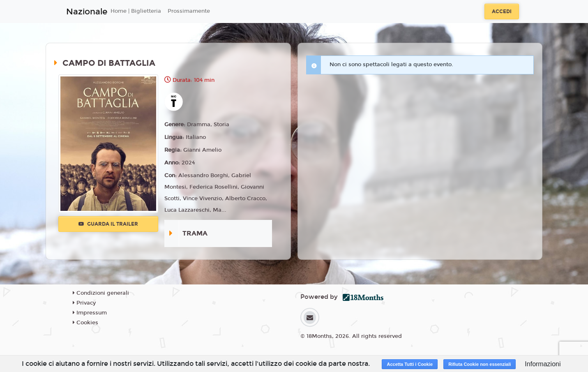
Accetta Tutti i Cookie (410, 364)
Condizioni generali (101, 293)
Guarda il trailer (108, 224)
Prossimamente (189, 11)
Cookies (85, 323)
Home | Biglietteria (136, 11)
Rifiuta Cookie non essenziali (480, 364)
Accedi (502, 12)
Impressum (90, 313)
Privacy (84, 303)
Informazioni (543, 364)
